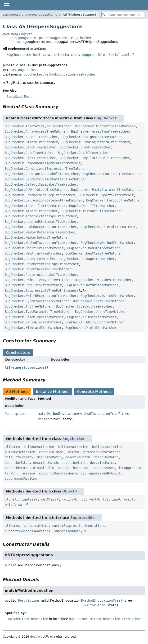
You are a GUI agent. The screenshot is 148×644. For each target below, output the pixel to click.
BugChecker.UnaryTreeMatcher (100, 312)
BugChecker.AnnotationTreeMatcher (105, 126)
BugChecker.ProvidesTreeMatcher (103, 280)
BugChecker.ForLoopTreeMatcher (114, 200)
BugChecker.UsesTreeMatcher (92, 317)
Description (15, 414)
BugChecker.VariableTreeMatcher (33, 322)
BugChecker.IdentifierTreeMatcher (35, 206)
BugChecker (27, 70)
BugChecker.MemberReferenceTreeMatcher (40, 232)
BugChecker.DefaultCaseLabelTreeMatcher (41, 184)
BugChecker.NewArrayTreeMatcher (33, 253)
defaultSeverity (19, 457)
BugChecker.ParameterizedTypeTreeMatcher (42, 264)
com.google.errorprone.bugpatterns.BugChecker (50, 38)
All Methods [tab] (17, 392)
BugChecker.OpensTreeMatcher (30, 259)
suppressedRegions (21, 479)
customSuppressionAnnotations (94, 452)
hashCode (81, 468)
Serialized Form (19, 97)
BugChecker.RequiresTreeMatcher (33, 285)
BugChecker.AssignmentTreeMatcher (92, 137)
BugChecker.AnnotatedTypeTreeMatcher (38, 126)
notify (68, 499)
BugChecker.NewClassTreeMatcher (94, 253)
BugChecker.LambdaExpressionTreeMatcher (41, 227)
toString (110, 499)
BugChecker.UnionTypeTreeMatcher (34, 317)
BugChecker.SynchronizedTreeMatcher (37, 301)
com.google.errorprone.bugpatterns (30, 15)
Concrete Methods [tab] (94, 392)
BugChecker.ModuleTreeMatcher (94, 248)
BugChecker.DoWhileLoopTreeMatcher (36, 190)
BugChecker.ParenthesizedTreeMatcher (38, 269)
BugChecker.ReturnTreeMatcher (92, 285)
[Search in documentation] (123, 15)
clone (9, 499)
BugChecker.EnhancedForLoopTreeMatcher (40, 195)
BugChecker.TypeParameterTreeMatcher (38, 312)
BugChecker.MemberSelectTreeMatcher (37, 237)
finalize (28, 499)
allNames (12, 447)
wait (127, 499)
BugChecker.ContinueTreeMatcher (111, 174)
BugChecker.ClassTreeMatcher (30, 158)
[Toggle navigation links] (6, 5)
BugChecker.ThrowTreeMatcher (99, 301)
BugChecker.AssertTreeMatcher (31, 137)
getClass (49, 499)
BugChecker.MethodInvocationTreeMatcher (42, 55)
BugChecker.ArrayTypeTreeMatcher (100, 131)
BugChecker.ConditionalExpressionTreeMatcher (45, 169)
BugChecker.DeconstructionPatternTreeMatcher (45, 179)
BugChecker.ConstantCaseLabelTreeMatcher (42, 174)
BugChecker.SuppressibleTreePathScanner (41, 291)
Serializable (120, 55)
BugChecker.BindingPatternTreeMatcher (96, 142)
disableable (44, 468)
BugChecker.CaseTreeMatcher (29, 153)
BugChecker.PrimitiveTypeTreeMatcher (38, 280)
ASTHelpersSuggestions (83, 15)
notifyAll (88, 499)
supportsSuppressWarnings (62, 473)
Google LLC (38, 637)
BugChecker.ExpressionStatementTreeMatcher (44, 200)
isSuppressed (103, 468)
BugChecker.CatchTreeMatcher (83, 153)
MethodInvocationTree (99, 414)
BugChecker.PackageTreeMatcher (87, 259)
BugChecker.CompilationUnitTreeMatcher (95, 158)
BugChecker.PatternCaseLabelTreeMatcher (41, 275)
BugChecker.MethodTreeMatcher (107, 243)
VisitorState (49, 419)
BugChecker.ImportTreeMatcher (31, 211)
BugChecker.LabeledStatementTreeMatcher (41, 222)
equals (63, 468)
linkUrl (11, 473)
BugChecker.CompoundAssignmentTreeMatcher (43, 163)
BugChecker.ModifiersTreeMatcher (34, 248)
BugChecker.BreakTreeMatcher (85, 147)
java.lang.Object (16, 34)
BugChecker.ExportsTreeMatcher (106, 195)
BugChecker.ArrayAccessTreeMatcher (36, 131)
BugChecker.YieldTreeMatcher (91, 328)
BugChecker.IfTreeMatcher (92, 206)
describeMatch (49, 457)
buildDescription (39, 447)
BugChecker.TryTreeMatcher (28, 306)
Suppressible (94, 55)
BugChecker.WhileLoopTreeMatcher (95, 322)
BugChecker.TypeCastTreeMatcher (84, 306)
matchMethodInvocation (58, 414)
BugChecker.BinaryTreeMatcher (31, 142)
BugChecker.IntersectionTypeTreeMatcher (41, 216)
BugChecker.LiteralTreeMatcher (108, 227)
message (28, 473)
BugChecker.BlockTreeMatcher (30, 147)
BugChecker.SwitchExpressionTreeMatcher (41, 296)
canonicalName (51, 452)
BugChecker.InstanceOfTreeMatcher (92, 211)
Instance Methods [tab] (53, 392)
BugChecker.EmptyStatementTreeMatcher (105, 190)
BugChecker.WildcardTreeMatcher (33, 328)
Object (68, 491)
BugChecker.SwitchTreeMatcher (107, 296)
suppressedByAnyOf (104, 473)
